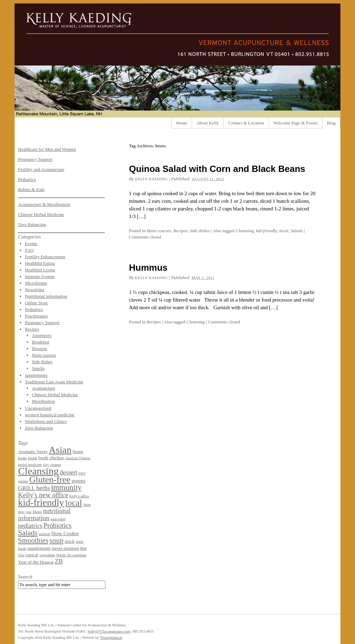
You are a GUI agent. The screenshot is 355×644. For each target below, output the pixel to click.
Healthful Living (40, 270)
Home (182, 123)
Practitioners (36, 316)
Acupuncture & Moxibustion (44, 204)
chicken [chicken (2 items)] (57, 458)
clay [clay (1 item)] (46, 465)
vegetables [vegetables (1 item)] (47, 555)
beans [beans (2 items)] (78, 451)
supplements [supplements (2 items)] (39, 548)
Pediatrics (27, 179)
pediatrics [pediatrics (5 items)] (30, 526)
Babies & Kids (31, 189)
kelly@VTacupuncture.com (109, 631)
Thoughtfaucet (111, 637)
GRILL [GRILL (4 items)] (27, 488)
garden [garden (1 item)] (23, 481)
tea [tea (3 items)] (83, 548)
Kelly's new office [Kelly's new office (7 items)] (43, 495)
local (284, 231)
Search (25, 577)
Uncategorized (38, 408)
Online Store (36, 303)
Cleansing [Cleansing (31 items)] (38, 471)
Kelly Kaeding (151, 179)
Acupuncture (44, 388)
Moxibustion (43, 401)
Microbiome (36, 283)
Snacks (38, 368)
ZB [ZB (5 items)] (59, 562)
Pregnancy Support (35, 159)
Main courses (159, 231)
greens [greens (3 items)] (78, 481)
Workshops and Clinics (46, 421)
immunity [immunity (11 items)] (66, 488)
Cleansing (245, 231)
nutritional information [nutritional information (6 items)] (44, 514)
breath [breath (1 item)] (33, 458)
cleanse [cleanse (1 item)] (56, 465)
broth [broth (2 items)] (43, 458)
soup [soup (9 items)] (57, 540)
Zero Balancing (32, 224)
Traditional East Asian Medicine (54, 382)
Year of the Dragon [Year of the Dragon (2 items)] (36, 562)
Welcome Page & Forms (296, 123)
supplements (36, 375)
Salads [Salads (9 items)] (28, 533)
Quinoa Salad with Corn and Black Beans (217, 169)
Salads (297, 231)
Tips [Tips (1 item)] (21, 555)
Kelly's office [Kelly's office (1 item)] (79, 496)
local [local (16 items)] (74, 503)
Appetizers (42, 335)
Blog (331, 123)
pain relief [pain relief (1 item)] (58, 519)
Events (31, 243)
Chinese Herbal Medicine (41, 214)
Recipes (180, 231)
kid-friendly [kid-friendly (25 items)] (41, 502)
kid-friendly (267, 231)
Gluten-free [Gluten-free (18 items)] (50, 480)
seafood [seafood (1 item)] (44, 534)
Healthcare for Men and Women (47, 149)
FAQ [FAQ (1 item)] (82, 473)
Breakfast (41, 342)
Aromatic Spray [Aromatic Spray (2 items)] (33, 451)
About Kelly (208, 123)
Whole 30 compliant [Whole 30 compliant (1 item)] (71, 555)
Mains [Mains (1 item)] (37, 512)
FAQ (29, 250)
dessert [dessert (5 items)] (69, 472)
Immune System (40, 276)
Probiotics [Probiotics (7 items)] (57, 525)
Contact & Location (246, 123)
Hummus (148, 268)
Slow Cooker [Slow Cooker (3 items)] (65, 533)
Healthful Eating (40, 263)
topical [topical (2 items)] (32, 555)
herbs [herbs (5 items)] (43, 488)
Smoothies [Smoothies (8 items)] (33, 540)
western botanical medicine (50, 415)
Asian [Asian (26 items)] (60, 450)
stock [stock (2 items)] (69, 541)
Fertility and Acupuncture (41, 169)
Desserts (40, 349)
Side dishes (200, 231)
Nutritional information (46, 296)
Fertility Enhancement (45, 257)
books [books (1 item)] (22, 458)
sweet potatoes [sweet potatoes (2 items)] (65, 548)
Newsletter (35, 290)
